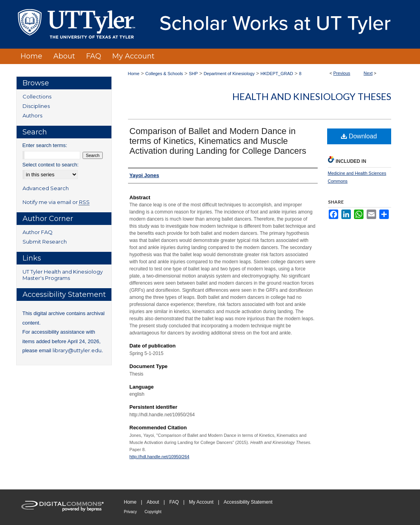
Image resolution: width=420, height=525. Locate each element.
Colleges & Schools (164, 74)
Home (134, 74)
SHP (193, 74)
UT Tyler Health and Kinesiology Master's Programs (63, 275)
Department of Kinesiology (229, 74)
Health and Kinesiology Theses (312, 96)
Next (368, 73)
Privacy (131, 512)
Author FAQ (38, 232)
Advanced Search (46, 188)
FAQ (174, 502)
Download (359, 136)
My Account (201, 502)
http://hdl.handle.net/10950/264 (160, 457)
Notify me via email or (56, 202)
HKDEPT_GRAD (277, 74)
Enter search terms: (45, 145)
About (153, 502)
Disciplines (36, 106)
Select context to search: (51, 165)
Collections (37, 96)
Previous (342, 73)
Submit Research (45, 242)
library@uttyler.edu (77, 350)
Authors (32, 115)
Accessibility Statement (248, 502)
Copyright (153, 512)
